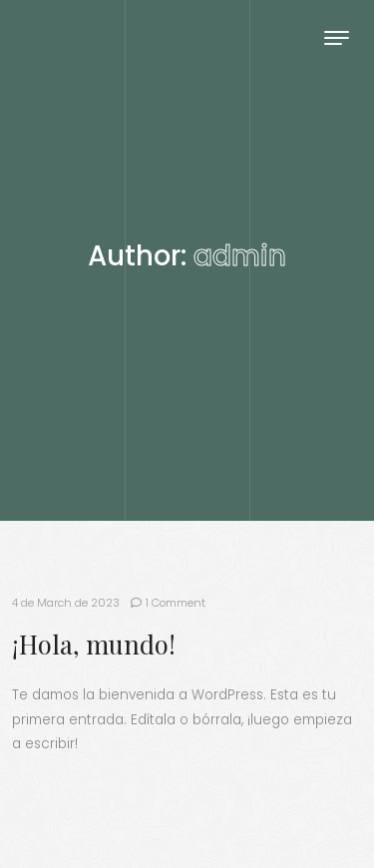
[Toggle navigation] (337, 37)
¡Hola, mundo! (94, 644)
